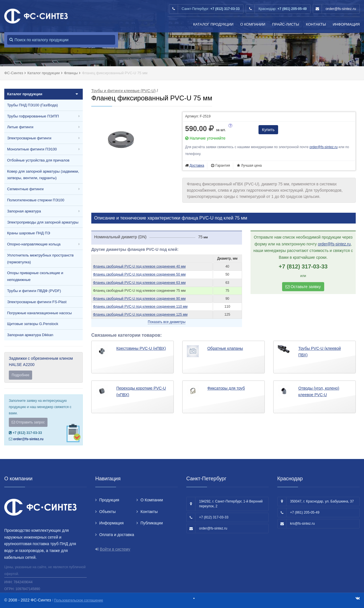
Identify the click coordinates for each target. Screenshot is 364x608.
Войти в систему (115, 549)
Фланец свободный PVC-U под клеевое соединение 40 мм (139, 266)
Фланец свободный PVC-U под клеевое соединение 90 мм (139, 299)
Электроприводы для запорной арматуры (43, 222)
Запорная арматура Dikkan (30, 335)
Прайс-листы (286, 24)
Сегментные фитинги (25, 189)
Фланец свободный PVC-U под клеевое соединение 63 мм (139, 283)
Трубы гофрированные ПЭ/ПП (33, 116)
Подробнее (20, 375)
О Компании (253, 24)
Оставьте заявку (303, 287)
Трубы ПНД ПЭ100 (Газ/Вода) (33, 105)
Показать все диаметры (167, 322)
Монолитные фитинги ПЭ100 (32, 149)
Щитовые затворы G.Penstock (33, 324)
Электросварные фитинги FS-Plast (37, 302)
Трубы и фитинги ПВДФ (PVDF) (34, 291)
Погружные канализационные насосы (39, 313)
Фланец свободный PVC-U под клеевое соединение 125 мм (140, 315)
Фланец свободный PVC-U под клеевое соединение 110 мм (140, 307)
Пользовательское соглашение (79, 600)
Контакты (316, 24)
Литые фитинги (20, 127)
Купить (268, 130)
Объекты (107, 512)
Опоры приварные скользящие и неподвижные (35, 276)
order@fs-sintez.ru (341, 9)
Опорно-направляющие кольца (34, 244)
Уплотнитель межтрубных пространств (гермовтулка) (40, 259)
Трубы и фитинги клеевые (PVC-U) (123, 91)
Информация (346, 24)
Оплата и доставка (117, 535)
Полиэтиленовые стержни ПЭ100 (36, 200)
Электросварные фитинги (29, 138)
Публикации (152, 523)
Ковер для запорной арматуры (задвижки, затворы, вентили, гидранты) (43, 175)
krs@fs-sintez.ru (302, 524)
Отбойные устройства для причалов (38, 160)
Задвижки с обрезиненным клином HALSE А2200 (44, 368)
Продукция (109, 500)
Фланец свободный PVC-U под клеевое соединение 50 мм (139, 274)
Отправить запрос (28, 422)
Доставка (197, 166)
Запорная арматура (24, 211)
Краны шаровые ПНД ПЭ (29, 233)
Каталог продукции (213, 24)
